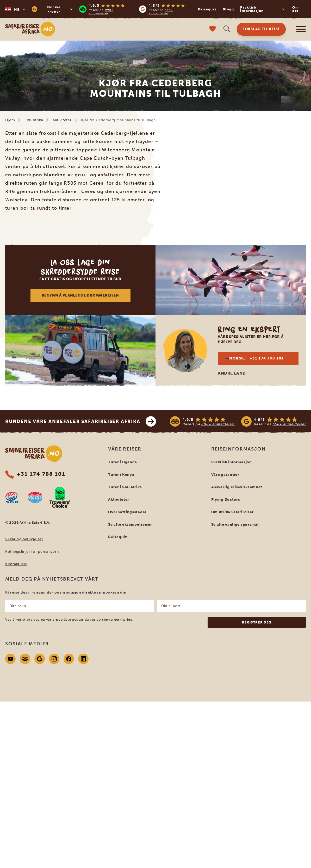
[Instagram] (54, 659)
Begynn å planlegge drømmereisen (80, 295)
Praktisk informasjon (232, 462)
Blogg (228, 9)
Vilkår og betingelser (24, 539)
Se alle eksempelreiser (130, 525)
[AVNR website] (35, 497)
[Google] (40, 659)
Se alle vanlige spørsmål (235, 525)
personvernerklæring (114, 619)
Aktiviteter (62, 120)
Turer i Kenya (121, 475)
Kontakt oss (16, 564)
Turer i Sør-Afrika (125, 487)
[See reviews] (238, 421)
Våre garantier (225, 475)
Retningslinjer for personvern (32, 552)
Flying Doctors (226, 500)
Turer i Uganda (123, 462)
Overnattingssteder (127, 512)
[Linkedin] (83, 659)
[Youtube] (10, 659)
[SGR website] (12, 497)
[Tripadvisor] (25, 659)
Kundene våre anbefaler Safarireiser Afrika (81, 421)
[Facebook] (69, 659)
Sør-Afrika (34, 120)
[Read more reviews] (136, 9)
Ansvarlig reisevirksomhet (237, 487)
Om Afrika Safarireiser (232, 512)
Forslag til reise (261, 29)
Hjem (10, 120)
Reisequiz (207, 9)
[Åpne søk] (227, 29)
